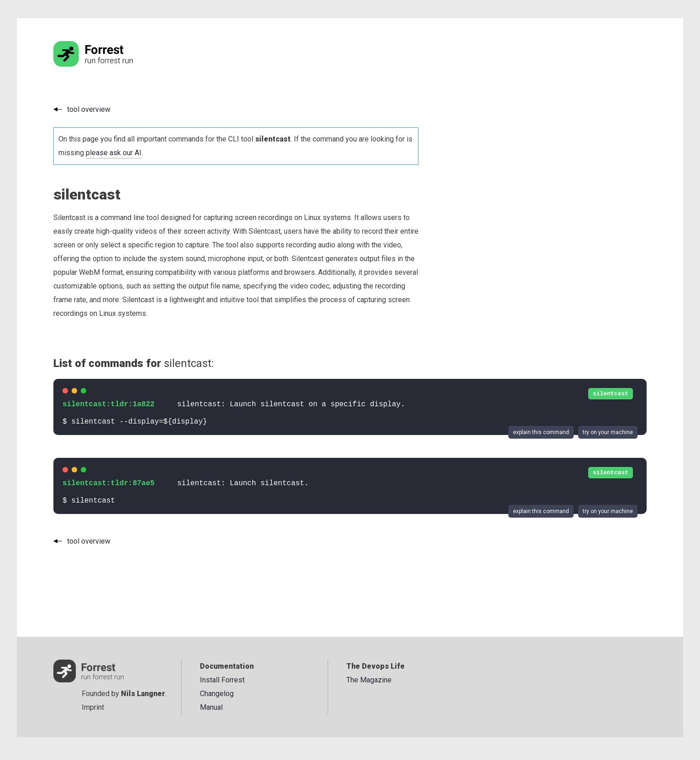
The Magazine (369, 680)
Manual (211, 707)
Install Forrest (222, 680)
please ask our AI (114, 153)
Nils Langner (143, 694)
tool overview (89, 109)
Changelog (217, 694)
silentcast (611, 394)
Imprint (93, 707)
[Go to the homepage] (110, 64)
